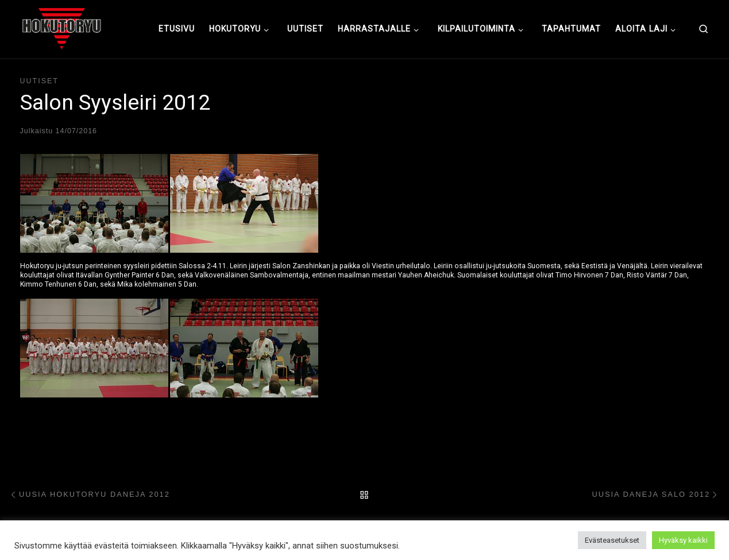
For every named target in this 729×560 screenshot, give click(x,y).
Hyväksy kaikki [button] (683, 540)
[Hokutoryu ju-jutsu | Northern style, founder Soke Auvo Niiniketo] (62, 28)
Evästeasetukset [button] (612, 540)
